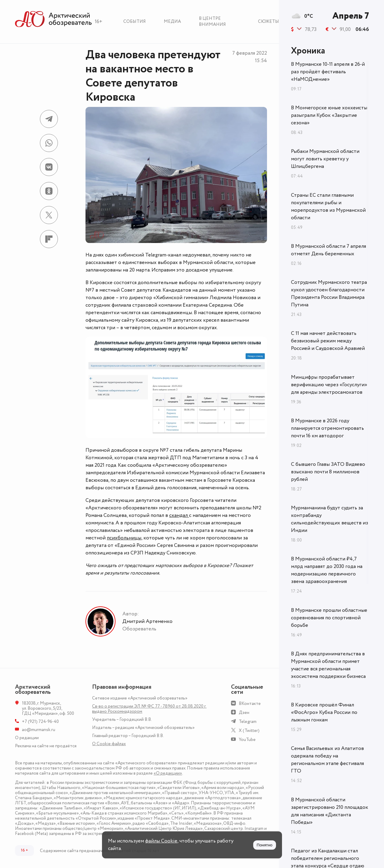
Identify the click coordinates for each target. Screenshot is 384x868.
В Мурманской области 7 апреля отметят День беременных (328, 250)
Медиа (172, 21)
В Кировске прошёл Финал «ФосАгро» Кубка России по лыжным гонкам (324, 712)
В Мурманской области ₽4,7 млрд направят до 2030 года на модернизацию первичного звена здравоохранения (327, 570)
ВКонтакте (250, 704)
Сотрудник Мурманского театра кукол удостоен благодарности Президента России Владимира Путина (329, 294)
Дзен (244, 713)
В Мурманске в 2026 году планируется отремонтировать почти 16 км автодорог (327, 428)
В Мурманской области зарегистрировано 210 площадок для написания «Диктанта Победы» (330, 811)
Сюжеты (268, 21)
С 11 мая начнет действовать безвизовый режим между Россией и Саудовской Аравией (328, 341)
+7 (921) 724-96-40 (40, 722)
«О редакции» (168, 773)
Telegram (248, 722)
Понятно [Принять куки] (265, 845)
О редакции (27, 738)
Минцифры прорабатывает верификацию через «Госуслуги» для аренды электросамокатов (329, 385)
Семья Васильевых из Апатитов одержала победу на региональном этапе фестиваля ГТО (327, 760)
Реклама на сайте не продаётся (46, 746)
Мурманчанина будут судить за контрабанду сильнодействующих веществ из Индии (330, 519)
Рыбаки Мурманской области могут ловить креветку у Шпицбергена (325, 159)
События (135, 21)
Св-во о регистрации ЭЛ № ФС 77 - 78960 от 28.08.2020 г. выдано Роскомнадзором (149, 709)
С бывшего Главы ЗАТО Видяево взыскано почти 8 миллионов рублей (328, 472)
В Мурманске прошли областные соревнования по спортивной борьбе (329, 618)
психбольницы (124, 538)
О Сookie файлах (109, 744)
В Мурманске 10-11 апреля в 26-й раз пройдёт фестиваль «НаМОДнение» (328, 72)
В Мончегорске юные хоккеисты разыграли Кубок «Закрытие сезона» (329, 115)
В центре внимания (212, 21)
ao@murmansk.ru (39, 730)
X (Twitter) (249, 731)
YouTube (247, 740)
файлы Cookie (161, 841)
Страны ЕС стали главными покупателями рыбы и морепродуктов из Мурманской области (328, 206)
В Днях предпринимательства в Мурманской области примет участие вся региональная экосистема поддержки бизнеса (328, 665)
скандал (179, 515)
